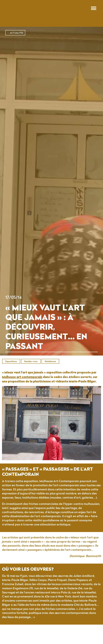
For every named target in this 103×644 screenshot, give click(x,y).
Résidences (50, 361)
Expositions (11, 361)
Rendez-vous (31, 361)
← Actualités (15, 33)
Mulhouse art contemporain (22, 381)
